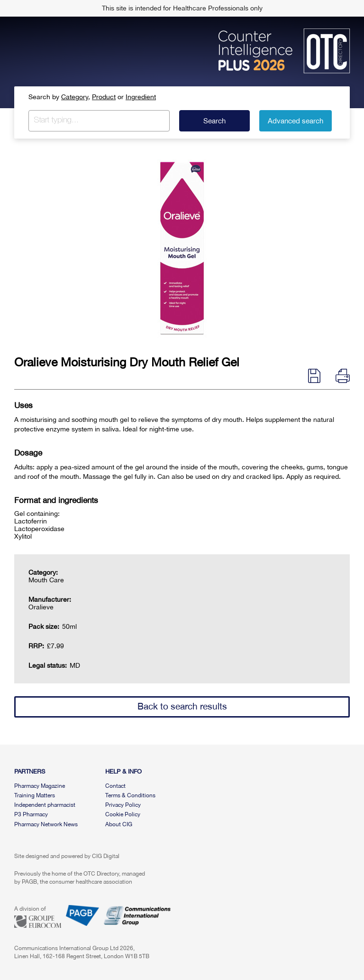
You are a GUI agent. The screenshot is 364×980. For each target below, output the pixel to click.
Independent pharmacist (45, 805)
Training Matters (35, 795)
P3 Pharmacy (31, 814)
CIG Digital (106, 856)
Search (214, 121)
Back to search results (182, 706)
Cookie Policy (123, 814)
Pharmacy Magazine (40, 786)
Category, (76, 97)
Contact (115, 786)
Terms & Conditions (130, 795)
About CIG (119, 824)
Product (104, 97)
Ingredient (141, 97)
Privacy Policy (123, 805)
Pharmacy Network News (46, 824)
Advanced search (296, 121)
